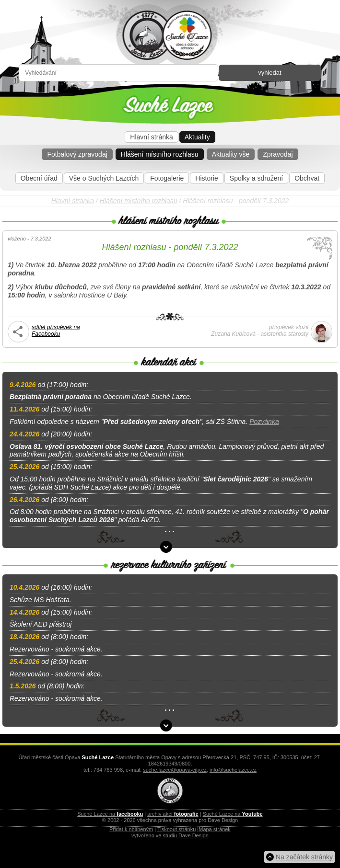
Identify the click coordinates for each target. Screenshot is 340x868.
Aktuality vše (231, 154)
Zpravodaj (278, 154)
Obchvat (307, 178)
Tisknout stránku (176, 829)
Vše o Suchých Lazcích (104, 178)
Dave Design (193, 835)
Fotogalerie (167, 178)
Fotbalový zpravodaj (77, 154)
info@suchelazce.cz (233, 770)
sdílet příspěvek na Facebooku (56, 331)
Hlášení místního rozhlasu (160, 154)
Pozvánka (264, 422)
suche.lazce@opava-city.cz (175, 770)
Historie (206, 178)
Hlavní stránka (151, 137)
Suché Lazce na (110, 814)
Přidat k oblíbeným (131, 829)
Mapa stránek (215, 829)
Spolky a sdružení (256, 178)
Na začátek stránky (304, 857)
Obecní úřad (39, 178)
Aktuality (197, 137)
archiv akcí (173, 814)
